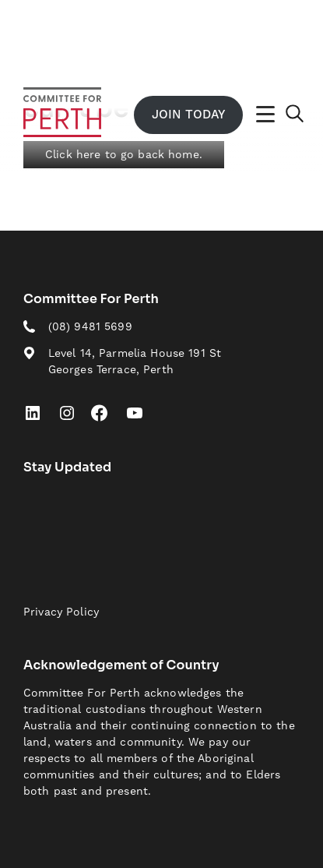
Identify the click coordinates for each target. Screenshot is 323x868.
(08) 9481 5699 (90, 326)
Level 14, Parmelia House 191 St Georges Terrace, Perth (135, 361)
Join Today (188, 115)
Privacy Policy (61, 612)
